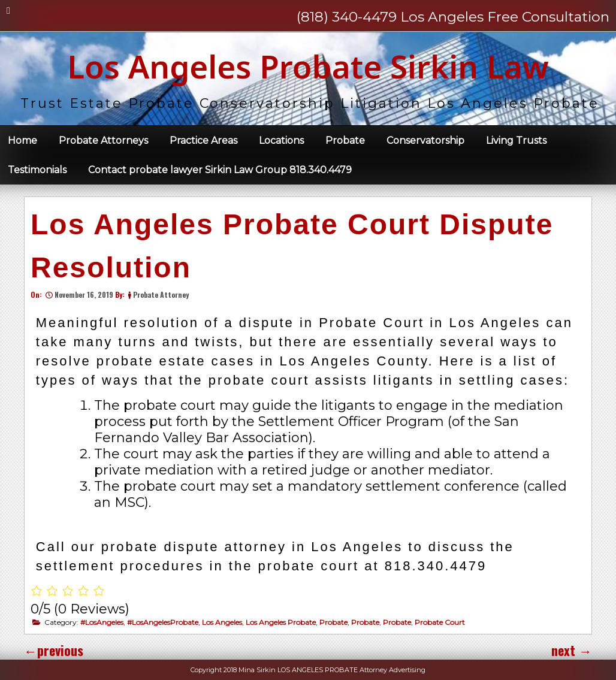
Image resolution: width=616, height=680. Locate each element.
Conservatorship (425, 140)
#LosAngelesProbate (163, 622)
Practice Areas (203, 140)
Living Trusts (516, 140)
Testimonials (37, 170)
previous (54, 650)
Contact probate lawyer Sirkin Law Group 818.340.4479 (220, 170)
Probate (345, 140)
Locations (281, 140)
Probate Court (440, 622)
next (572, 650)
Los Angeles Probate (281, 622)
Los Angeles (222, 622)
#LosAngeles (102, 622)
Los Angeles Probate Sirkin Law (308, 66)
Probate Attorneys (103, 140)
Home (22, 140)
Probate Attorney (161, 294)
